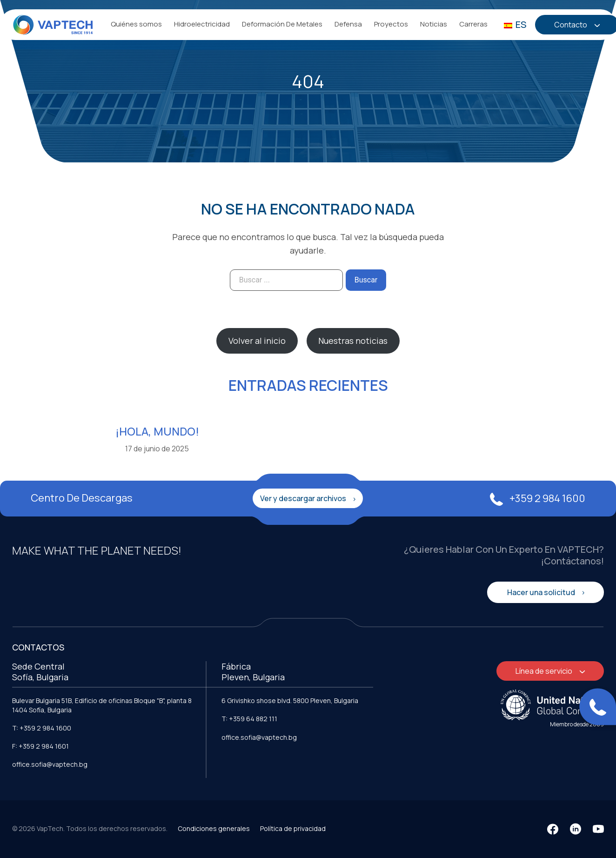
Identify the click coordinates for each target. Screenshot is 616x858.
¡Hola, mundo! (157, 431)
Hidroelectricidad (202, 24)
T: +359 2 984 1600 (42, 728)
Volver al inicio (257, 341)
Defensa (348, 24)
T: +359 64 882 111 (249, 719)
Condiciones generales (214, 828)
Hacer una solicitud (542, 592)
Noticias (434, 24)
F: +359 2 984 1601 (40, 746)
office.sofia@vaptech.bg (50, 764)
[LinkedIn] (576, 829)
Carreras (473, 24)
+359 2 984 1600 (538, 498)
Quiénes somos (136, 24)
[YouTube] (598, 829)
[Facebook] (553, 829)
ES (515, 24)
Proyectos (391, 24)
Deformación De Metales (282, 24)
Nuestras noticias (353, 341)
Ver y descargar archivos (304, 498)
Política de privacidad (293, 828)
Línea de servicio (545, 671)
